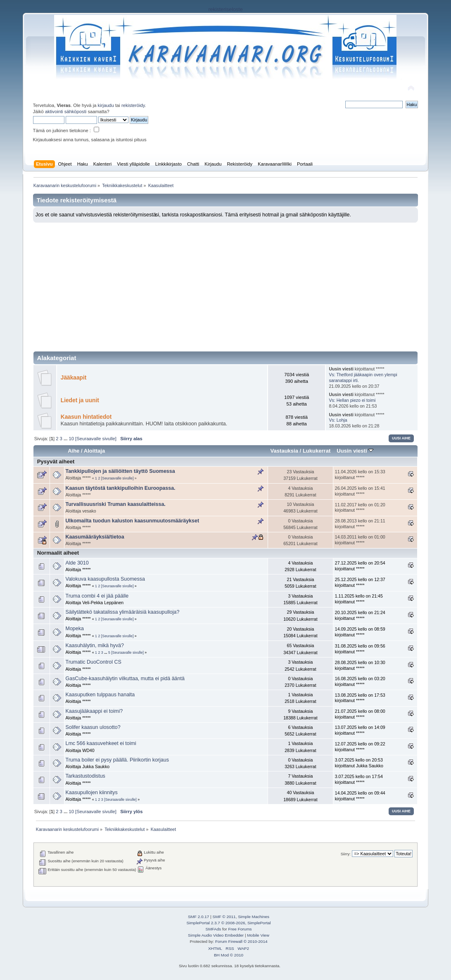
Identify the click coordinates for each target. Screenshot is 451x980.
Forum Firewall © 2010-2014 (241, 941)
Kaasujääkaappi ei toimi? (94, 711)
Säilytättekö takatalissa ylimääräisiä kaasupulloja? (123, 612)
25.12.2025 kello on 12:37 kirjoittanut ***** (360, 582)
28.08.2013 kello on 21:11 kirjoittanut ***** (360, 524)
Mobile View (258, 935)
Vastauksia (284, 451)
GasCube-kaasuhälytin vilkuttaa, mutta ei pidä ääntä (125, 679)
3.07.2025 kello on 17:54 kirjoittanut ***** (359, 779)
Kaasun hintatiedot (86, 417)
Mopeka (75, 629)
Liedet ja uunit (80, 400)
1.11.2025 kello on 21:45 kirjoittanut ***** (359, 599)
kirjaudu (106, 105)
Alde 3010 (77, 563)
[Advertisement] (225, 285)
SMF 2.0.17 (199, 917)
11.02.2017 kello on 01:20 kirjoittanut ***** (360, 508)
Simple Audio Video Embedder (216, 935)
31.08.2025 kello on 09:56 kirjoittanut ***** (360, 649)
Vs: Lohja (338, 420)
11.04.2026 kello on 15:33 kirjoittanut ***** (360, 475)
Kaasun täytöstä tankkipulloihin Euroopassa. (121, 488)
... (66, 439)
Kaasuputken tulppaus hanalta (100, 695)
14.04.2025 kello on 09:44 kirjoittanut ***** (360, 796)
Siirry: (346, 854)
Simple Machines (254, 917)
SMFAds (214, 929)
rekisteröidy (133, 105)
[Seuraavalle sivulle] (96, 439)
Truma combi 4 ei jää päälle (97, 596)
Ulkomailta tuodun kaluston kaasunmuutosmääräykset (133, 521)
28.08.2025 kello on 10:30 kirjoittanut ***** (360, 665)
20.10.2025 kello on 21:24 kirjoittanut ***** (360, 615)
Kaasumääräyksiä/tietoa (95, 537)
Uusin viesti (355, 451)
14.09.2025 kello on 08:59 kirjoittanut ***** (360, 632)
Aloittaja (94, 451)
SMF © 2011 (224, 917)
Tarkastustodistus (85, 776)
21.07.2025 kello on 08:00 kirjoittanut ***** (360, 714)
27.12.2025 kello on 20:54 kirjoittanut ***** (360, 566)
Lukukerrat (317, 451)
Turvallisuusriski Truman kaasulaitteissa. (116, 504)
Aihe (74, 451)
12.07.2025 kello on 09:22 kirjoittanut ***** (360, 747)
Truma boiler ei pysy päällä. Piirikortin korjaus (117, 760)
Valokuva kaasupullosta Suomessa (105, 579)
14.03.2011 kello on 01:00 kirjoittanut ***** (360, 540)
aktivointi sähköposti (66, 112)
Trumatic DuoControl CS (94, 662)
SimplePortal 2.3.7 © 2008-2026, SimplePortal (228, 923)
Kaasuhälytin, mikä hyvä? (95, 645)
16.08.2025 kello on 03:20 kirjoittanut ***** (360, 681)
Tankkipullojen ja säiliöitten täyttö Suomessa (120, 471)
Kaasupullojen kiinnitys (92, 793)
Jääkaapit (74, 378)
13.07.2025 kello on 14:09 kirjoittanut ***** (360, 730)
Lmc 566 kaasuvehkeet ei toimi (101, 743)
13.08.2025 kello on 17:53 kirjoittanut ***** (360, 698)
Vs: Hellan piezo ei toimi (352, 400)
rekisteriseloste (225, 9)
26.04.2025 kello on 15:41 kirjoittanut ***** (360, 491)
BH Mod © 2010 (229, 955)
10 (71, 439)
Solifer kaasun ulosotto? (93, 727)
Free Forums (240, 929)
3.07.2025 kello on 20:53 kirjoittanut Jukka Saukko (359, 763)
